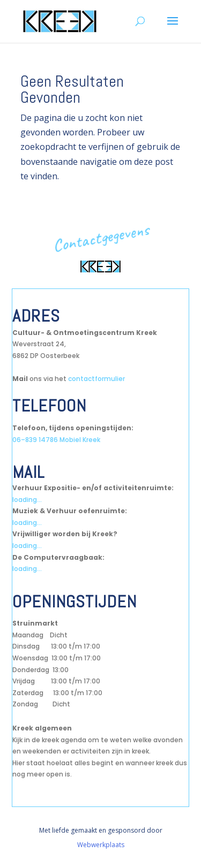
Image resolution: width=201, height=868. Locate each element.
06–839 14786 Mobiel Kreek (56, 440)
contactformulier (96, 379)
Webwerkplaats (101, 845)
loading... (27, 500)
